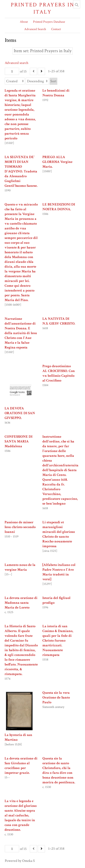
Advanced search (17, 63)
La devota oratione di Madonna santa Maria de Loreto (21, 603)
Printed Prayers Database (49, 22)
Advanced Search (35, 29)
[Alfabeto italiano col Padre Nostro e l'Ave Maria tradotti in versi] (59, 572)
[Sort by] (15, 81)
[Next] (41, 71)
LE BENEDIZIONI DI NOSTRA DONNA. (59, 207)
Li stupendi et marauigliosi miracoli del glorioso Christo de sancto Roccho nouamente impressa (59, 534)
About (24, 22)
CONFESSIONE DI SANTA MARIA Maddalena (19, 441)
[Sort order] (37, 81)
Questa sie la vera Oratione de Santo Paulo (56, 697)
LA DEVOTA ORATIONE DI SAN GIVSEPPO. (20, 413)
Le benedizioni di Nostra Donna (56, 93)
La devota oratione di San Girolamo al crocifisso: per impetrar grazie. (21, 766)
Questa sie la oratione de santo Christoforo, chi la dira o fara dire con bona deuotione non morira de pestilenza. (59, 770)
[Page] (12, 71)
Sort (53, 81)
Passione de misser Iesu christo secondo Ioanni (20, 527)
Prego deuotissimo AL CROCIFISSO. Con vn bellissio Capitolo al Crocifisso (59, 373)
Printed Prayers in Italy (42, 8)
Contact (56, 29)
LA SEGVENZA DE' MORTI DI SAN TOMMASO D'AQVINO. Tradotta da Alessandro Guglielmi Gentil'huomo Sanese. (21, 171)
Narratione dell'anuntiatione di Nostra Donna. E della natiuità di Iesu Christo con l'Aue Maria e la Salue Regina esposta (21, 333)
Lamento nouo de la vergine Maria (20, 567)
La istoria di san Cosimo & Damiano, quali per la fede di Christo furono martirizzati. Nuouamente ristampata (58, 640)
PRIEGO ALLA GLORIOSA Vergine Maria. (57, 162)
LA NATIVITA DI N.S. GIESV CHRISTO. (59, 321)
